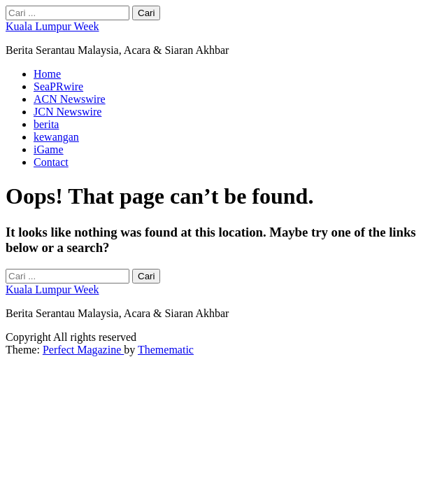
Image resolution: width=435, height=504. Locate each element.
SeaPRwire (58, 86)
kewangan (56, 137)
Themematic (166, 350)
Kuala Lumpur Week (52, 26)
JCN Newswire (67, 112)
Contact (51, 162)
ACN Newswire (70, 99)
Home (47, 74)
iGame (49, 149)
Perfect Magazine (83, 350)
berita (46, 124)
